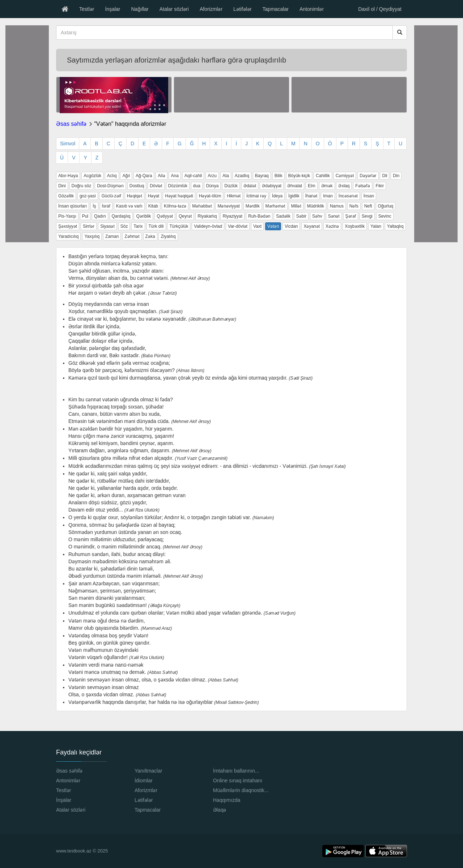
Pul (85, 216)
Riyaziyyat (232, 216)
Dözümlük (178, 186)
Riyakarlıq (207, 216)
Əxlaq (344, 186)
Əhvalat (295, 186)
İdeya (277, 196)
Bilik (279, 176)
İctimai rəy (256, 196)
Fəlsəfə (362, 186)
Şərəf (351, 216)
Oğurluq (386, 206)
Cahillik (323, 176)
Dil (385, 176)
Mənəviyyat (228, 206)
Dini (62, 186)
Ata (226, 176)
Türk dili (156, 226)
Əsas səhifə (71, 124)
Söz (124, 226)
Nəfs (354, 206)
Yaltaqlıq (395, 226)
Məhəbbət (202, 206)
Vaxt (257, 226)
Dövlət (156, 186)
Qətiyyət (165, 216)
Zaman (112, 236)
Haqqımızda (227, 800)
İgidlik (294, 196)
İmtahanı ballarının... (236, 771)
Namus (337, 206)
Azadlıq (242, 176)
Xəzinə (332, 226)
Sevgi (367, 216)
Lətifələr (242, 9)
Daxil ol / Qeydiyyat (380, 9)
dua (197, 186)
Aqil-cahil (193, 176)
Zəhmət (132, 236)
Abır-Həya (68, 176)
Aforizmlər (211, 9)
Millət (296, 206)
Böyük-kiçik (299, 176)
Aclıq (112, 176)
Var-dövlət (238, 226)
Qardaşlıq (121, 216)
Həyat (154, 196)
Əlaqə (220, 810)
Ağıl (126, 176)
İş (94, 206)
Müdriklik (316, 206)
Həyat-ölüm (210, 196)
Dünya (213, 186)
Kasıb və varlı (129, 206)
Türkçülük (179, 226)
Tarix (138, 226)
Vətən (273, 226)
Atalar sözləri (174, 9)
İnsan (369, 196)
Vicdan (291, 226)
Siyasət (107, 226)
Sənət (334, 216)
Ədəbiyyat (272, 186)
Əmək (327, 186)
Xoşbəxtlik (355, 226)
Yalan (376, 226)
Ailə (161, 176)
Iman (328, 196)
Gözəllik (66, 196)
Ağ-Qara (144, 176)
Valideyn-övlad (208, 226)
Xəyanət (312, 226)
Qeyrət (185, 216)
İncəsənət (348, 196)
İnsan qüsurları (73, 206)
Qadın (100, 216)
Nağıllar (140, 9)
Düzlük (231, 186)
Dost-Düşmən (110, 186)
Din (396, 176)
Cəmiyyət (345, 176)
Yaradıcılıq (68, 236)
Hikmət (234, 196)
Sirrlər (89, 226)
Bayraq (262, 176)
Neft (368, 206)
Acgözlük (92, 176)
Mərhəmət (275, 206)
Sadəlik (283, 216)
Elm (312, 186)
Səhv (317, 216)
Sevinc (385, 216)
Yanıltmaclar (148, 771)
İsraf (106, 206)
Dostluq (137, 186)
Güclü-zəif (111, 196)
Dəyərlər (368, 176)
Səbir (301, 216)
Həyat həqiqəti (179, 196)
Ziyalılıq (168, 236)
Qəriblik (143, 216)
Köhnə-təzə (175, 206)
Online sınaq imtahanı (238, 781)
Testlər (87, 9)
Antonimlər (312, 9)
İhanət (311, 196)
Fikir (380, 186)
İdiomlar (144, 781)
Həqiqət (135, 196)
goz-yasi (88, 196)
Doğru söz (82, 186)
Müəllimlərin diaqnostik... (241, 790)
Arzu (212, 176)
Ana (175, 176)
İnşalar (112, 9)
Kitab (153, 206)
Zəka (150, 236)
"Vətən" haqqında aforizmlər (130, 124)
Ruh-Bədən (259, 216)
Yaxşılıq (92, 236)
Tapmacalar (276, 9)
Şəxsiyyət (68, 226)
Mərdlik (253, 206)
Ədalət (250, 186)
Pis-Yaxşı (67, 216)
